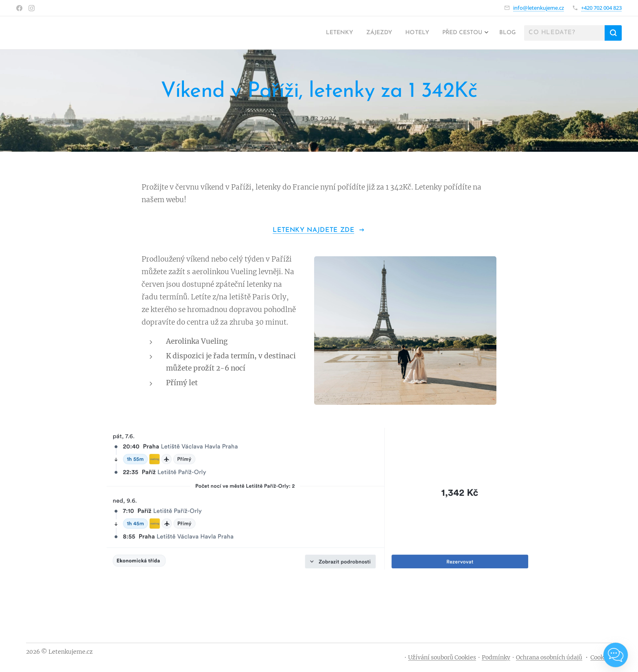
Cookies (601, 657)
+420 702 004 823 (601, 8)
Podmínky (496, 657)
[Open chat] (616, 655)
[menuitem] (323, 33)
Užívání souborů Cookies (442, 657)
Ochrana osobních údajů (549, 657)
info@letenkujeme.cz (539, 8)
